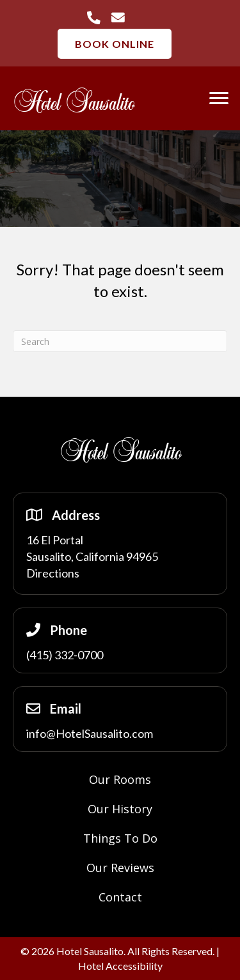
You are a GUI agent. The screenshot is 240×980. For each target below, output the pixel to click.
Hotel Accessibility (120, 966)
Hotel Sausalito (74, 103)
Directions (53, 573)
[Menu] (219, 98)
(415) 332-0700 (65, 655)
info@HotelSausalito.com (90, 733)
